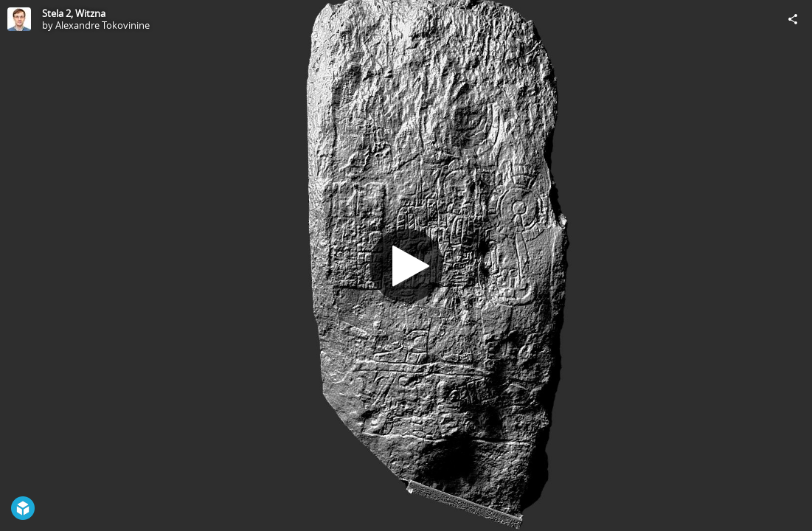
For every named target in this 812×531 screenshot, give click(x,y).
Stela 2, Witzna (74, 13)
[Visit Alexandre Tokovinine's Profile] (19, 19)
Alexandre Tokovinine (103, 25)
